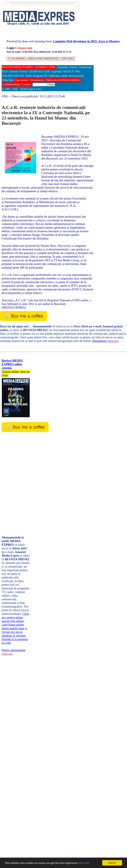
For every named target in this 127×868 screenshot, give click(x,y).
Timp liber (8, 80)
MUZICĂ (68, 71)
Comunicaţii (85, 67)
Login (11, 48)
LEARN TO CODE (40, 71)
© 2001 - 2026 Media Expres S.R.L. (23, 89)
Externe (24, 71)
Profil (29, 76)
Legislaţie (56, 71)
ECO (5, 71)
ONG (78, 71)
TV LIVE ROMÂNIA (17, 59)
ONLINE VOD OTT (13, 76)
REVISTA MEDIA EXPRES (18, 67)
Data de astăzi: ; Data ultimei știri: (39, 52)
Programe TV (40, 76)
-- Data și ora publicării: (33, 96)
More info (84, 863)
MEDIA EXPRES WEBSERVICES (44, 59)
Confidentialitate (11, 84)
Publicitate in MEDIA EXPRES (63, 80)
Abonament (105, 341)
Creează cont (24, 48)
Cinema (73, 67)
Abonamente (37, 80)
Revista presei (76, 76)
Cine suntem (21, 80)
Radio (64, 76)
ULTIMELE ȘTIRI (45, 67)
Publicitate (54, 76)
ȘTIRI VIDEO (68, 59)
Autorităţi (63, 67)
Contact (26, 84)
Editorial (14, 71)
